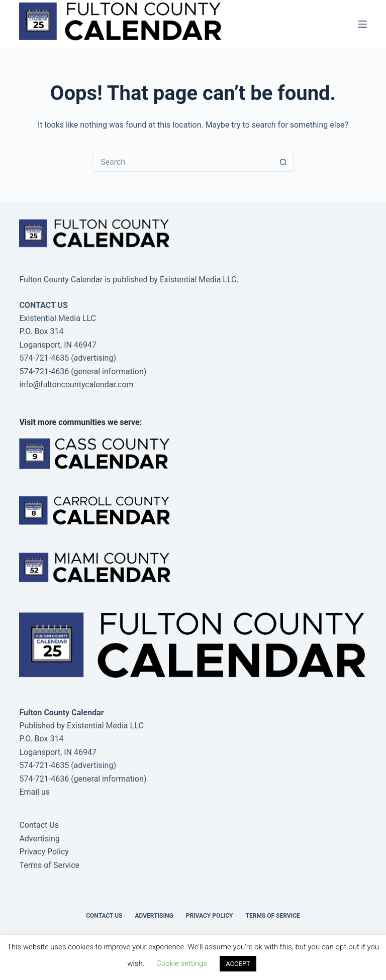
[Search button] (283, 162)
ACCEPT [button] (238, 964)
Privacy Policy (44, 852)
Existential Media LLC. (199, 280)
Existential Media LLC (105, 726)
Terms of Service (49, 865)
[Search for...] (183, 162)
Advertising (39, 839)
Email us (34, 792)
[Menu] (362, 24)
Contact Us (39, 825)
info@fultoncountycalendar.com (76, 385)
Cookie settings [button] (182, 963)
